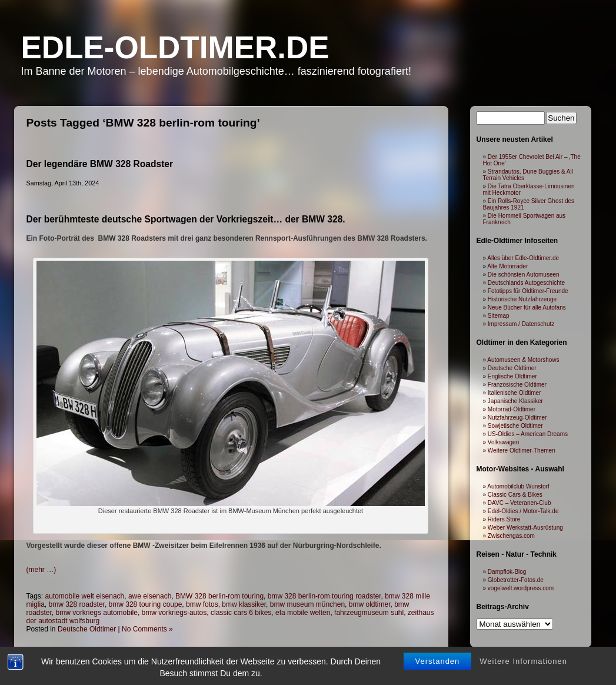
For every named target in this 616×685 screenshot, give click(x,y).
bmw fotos (202, 604)
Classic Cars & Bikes (515, 495)
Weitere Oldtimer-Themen (522, 450)
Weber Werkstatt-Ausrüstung (525, 528)
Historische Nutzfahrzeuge (522, 299)
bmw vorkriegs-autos (174, 613)
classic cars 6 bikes (241, 613)
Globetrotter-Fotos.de (516, 580)
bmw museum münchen (307, 604)
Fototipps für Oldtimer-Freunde (528, 291)
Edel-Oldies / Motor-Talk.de (523, 511)
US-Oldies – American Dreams (528, 434)
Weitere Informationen (523, 652)
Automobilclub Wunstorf (518, 486)
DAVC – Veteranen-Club (520, 503)
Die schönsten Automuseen (524, 275)
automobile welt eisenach (85, 596)
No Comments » (147, 629)
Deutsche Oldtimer (87, 629)
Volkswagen (503, 442)
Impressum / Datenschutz (521, 324)
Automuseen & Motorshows (523, 360)
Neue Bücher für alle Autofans (527, 307)
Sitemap (499, 316)
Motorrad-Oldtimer (512, 409)
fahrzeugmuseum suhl (369, 613)
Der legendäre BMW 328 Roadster (100, 164)
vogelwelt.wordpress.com (521, 588)
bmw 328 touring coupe (146, 604)
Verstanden (438, 652)
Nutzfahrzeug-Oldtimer (517, 418)
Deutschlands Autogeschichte (526, 283)
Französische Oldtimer (517, 385)
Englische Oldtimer (512, 376)
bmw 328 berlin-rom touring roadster (324, 596)
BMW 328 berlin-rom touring (219, 596)
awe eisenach (150, 596)
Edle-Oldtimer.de (175, 47)
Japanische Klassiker (515, 401)
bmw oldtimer (370, 604)
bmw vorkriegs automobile (97, 613)
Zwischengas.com (511, 536)
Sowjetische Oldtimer (515, 426)
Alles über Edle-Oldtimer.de (523, 258)
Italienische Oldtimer (515, 393)
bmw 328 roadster (77, 604)
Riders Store (504, 519)
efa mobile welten (303, 613)
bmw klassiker (244, 604)
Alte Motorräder (507, 266)
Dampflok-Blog (507, 572)
